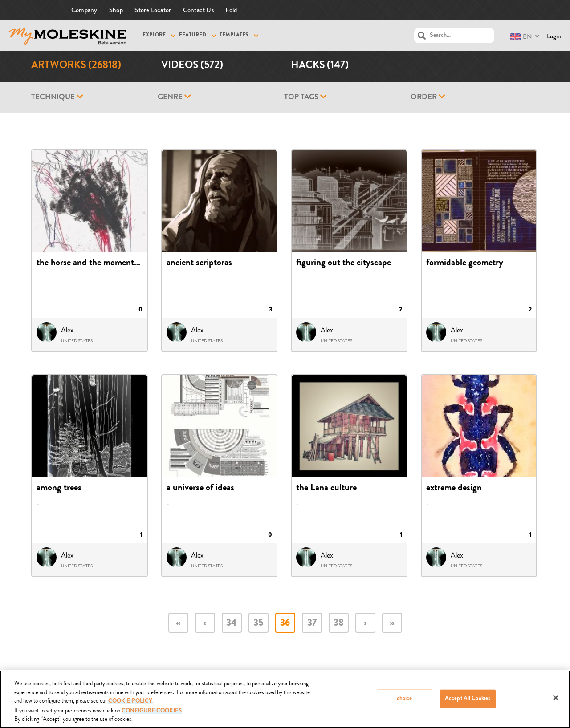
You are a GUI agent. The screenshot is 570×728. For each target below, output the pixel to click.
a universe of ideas (200, 489)
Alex (67, 330)
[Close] (556, 698)
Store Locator (153, 10)
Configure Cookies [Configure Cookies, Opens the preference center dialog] (152, 711)
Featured (193, 36)
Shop (116, 10)
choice (405, 699)
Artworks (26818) (76, 66)
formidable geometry (465, 263)
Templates (234, 36)
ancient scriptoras (199, 263)
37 (312, 624)
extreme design (454, 489)
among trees (59, 489)
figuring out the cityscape (344, 263)
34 (232, 624)
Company (84, 10)
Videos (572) (192, 66)
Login (554, 36)
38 (339, 624)
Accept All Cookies (468, 699)
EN (521, 37)
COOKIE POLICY (130, 702)
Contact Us (198, 10)
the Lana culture (326, 489)
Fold (231, 10)
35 (258, 624)
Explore (154, 36)
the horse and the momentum (91, 263)
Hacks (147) (320, 66)
